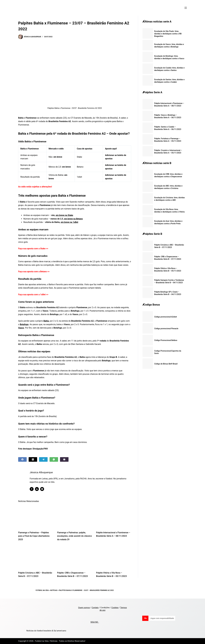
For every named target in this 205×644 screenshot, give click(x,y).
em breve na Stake (64, 215)
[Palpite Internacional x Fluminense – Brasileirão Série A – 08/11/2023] (114, 517)
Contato (95, 608)
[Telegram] (43, 459)
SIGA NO (95, 622)
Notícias (54, 590)
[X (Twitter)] (33, 459)
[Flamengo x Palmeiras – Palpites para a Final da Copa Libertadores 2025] (36, 517)
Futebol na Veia (42, 590)
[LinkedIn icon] (37, 489)
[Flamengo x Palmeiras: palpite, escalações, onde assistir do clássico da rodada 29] (75, 517)
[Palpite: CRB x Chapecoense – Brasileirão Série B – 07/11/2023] (75, 557)
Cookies (115, 608)
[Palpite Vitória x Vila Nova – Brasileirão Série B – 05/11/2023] (114, 557)
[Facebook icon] (32, 489)
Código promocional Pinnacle (166, 329)
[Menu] (186, 8)
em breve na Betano (73, 219)
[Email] (64, 459)
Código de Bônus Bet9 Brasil (166, 364)
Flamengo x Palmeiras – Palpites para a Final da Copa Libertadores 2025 (34, 536)
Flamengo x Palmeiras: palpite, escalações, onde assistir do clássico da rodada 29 (74, 536)
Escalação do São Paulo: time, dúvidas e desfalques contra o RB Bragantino (168, 34)
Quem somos (84, 608)
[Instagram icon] (42, 489)
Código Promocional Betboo (166, 340)
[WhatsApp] (54, 459)
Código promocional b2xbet (166, 317)
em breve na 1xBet (69, 222)
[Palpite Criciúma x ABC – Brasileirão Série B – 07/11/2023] (36, 557)
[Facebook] (22, 459)
